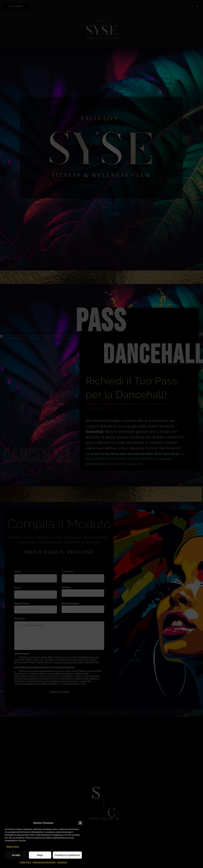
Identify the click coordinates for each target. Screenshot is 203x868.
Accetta (16, 855)
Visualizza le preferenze (67, 855)
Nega (40, 855)
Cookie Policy (25, 862)
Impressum (62, 862)
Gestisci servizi (13, 847)
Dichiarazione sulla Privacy (44, 862)
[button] (80, 823)
